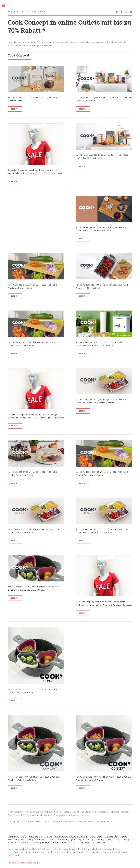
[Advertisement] (36, 216)
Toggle (5, 5)
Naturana (13, 839)
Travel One (13, 836)
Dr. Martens (39, 839)
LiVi (29, 839)
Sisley (91, 839)
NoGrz (56, 843)
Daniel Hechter (36, 836)
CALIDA (49, 836)
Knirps (50, 839)
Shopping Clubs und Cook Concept (27, 11)
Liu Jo (75, 843)
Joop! (22, 839)
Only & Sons (121, 839)
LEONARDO (62, 839)
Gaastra (35, 843)
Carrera (25, 843)
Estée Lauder (112, 836)
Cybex (73, 839)
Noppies (66, 843)
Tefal (24, 836)
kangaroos (13, 843)
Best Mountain (99, 843)
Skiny (110, 839)
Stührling (100, 839)
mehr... (15, 109)
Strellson (46, 843)
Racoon (124, 836)
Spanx (82, 839)
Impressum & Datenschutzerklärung (24, 862)
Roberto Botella (80, 836)
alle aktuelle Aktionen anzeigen (76, 815)
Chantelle (85, 843)
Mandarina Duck (63, 836)
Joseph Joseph (96, 836)
